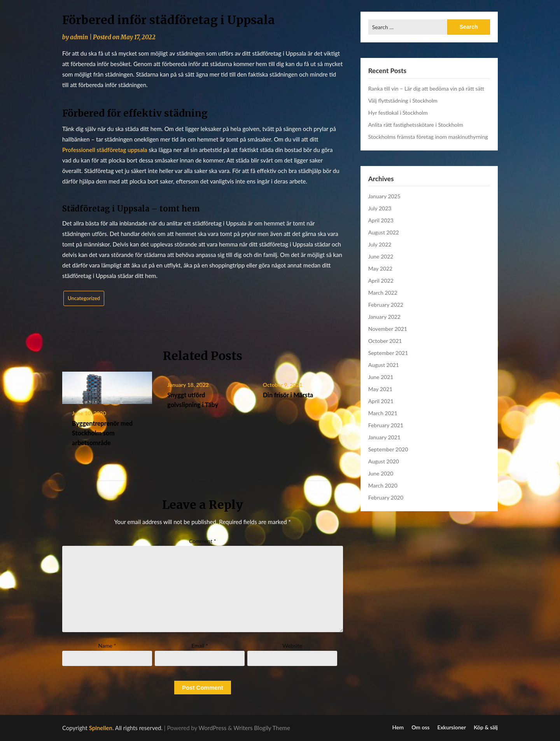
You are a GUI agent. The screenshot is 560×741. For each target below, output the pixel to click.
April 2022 (381, 280)
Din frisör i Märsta (288, 395)
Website (292, 646)
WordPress (213, 728)
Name (107, 646)
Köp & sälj (486, 727)
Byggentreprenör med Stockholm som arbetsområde (102, 433)
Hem (398, 727)
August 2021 (384, 365)
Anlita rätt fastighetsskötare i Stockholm (416, 125)
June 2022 (381, 256)
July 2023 (380, 208)
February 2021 (386, 425)
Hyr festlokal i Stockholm (398, 113)
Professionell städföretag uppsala (105, 150)
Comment (203, 541)
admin (79, 37)
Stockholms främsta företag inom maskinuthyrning (428, 137)
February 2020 (386, 497)
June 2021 (381, 377)
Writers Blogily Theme (262, 728)
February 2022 (386, 305)
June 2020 (381, 473)
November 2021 (388, 329)
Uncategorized (84, 298)
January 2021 (384, 437)
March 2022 (383, 293)
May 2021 (381, 389)
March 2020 (383, 485)
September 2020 (388, 449)
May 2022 (381, 268)
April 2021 (381, 401)
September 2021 (388, 353)
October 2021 (385, 341)
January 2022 (384, 317)
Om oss (420, 727)
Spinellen (101, 728)
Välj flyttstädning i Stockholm (403, 100)
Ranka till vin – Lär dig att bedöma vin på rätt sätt (426, 88)
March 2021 (383, 413)
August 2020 (384, 461)
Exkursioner (452, 727)
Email (200, 646)
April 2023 (381, 220)
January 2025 (384, 196)
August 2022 (384, 232)
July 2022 (380, 244)
